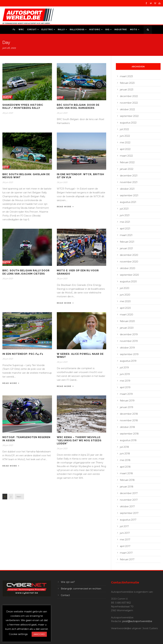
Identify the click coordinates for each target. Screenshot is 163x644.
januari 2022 (127, 169)
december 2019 (129, 334)
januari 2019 (127, 407)
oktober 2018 (127, 427)
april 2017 (125, 546)
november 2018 (129, 420)
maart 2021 (126, 235)
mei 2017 (125, 540)
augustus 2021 (128, 202)
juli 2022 (124, 129)
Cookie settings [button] (18, 634)
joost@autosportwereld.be (137, 621)
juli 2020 (125, 288)
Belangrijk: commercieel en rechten (81, 589)
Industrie (121, 30)
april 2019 (125, 387)
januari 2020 (127, 328)
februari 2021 (127, 242)
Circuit (32, 30)
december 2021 (129, 176)
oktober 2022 (127, 109)
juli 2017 (124, 526)
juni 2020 (125, 295)
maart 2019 (126, 394)
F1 (14, 30)
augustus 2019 (128, 361)
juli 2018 (124, 447)
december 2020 (129, 255)
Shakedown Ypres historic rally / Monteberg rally (23, 107)
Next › (19, 497)
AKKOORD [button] (39, 634)
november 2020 (129, 262)
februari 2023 (127, 83)
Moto (134, 30)
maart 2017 (126, 553)
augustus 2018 (128, 440)
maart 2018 (126, 473)
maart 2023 (126, 76)
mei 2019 (125, 381)
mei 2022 (125, 143)
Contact (65, 595)
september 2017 (129, 513)
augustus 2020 (128, 281)
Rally (61, 30)
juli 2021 (124, 209)
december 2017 (129, 493)
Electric (47, 30)
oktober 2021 (127, 189)
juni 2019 (125, 374)
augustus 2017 (128, 520)
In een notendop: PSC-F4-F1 (23, 354)
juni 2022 (125, 136)
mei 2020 (125, 301)
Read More (65, 207)
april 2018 (125, 467)
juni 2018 (125, 454)
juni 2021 (125, 215)
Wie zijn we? (68, 582)
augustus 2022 (128, 123)
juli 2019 (124, 368)
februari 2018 (127, 480)
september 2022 (129, 116)
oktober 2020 (128, 268)
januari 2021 (126, 248)
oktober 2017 (127, 506)
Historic (95, 30)
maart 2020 (127, 315)
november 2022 (129, 103)
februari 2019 (127, 401)
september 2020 (129, 275)
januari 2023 (127, 90)
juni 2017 (125, 533)
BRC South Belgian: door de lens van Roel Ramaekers (78, 107)
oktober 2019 (127, 348)
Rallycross (77, 30)
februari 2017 (127, 559)
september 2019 (129, 354)
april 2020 (125, 308)
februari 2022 (127, 162)
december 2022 (129, 96)
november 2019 (129, 341)
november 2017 (129, 500)
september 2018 (129, 434)
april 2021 (125, 229)
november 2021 (129, 182)
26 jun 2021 (8, 113)
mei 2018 (125, 460)
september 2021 (129, 195)
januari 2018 (127, 487)
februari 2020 (127, 321)
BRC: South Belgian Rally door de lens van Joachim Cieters (26, 272)
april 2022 (125, 149)
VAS (107, 30)
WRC (21, 30)
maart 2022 (126, 156)
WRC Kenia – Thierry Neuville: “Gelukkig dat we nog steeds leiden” (79, 440)
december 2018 (129, 414)
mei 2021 (125, 222)
